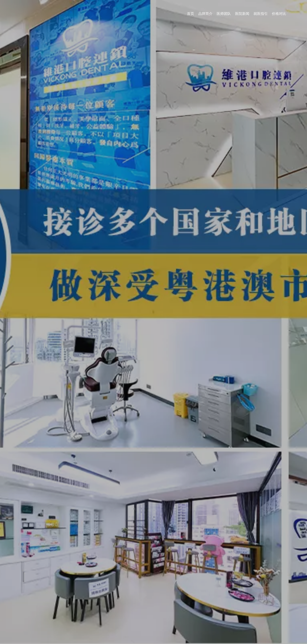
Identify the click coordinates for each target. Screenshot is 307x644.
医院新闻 (264, 8)
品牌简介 (228, 8)
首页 (214, 8)
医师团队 (246, 8)
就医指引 (281, 8)
